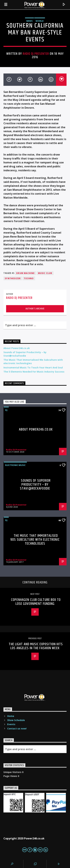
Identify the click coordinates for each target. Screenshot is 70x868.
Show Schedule (16, 720)
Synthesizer (13, 278)
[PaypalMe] (56, 803)
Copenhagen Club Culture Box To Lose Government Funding (36, 602)
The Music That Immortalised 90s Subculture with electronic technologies (35, 540)
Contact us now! (17, 729)
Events (11, 724)
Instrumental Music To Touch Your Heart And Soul (33, 368)
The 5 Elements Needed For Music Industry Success (34, 372)
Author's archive (35, 309)
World (40, 21)
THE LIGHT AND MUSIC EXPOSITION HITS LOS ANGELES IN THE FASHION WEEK (36, 646)
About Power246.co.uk (17, 348)
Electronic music (15, 465)
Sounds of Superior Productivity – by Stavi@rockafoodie (35, 484)
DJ (6, 410)
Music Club (45, 273)
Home (11, 716)
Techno (29, 278)
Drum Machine (25, 273)
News (29, 21)
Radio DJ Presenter (36, 54)
